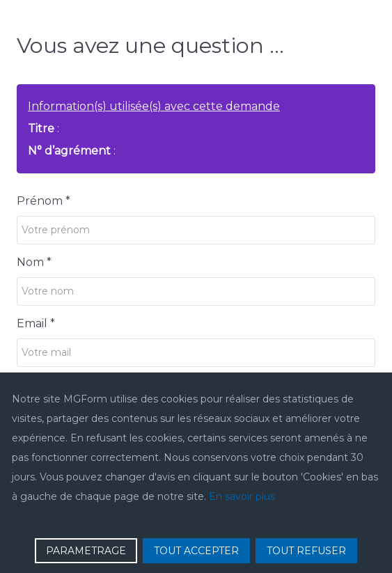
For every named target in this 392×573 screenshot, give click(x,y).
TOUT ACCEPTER (196, 551)
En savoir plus (242, 496)
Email (36, 323)
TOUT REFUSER (306, 551)
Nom (34, 262)
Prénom (44, 201)
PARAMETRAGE (86, 551)
